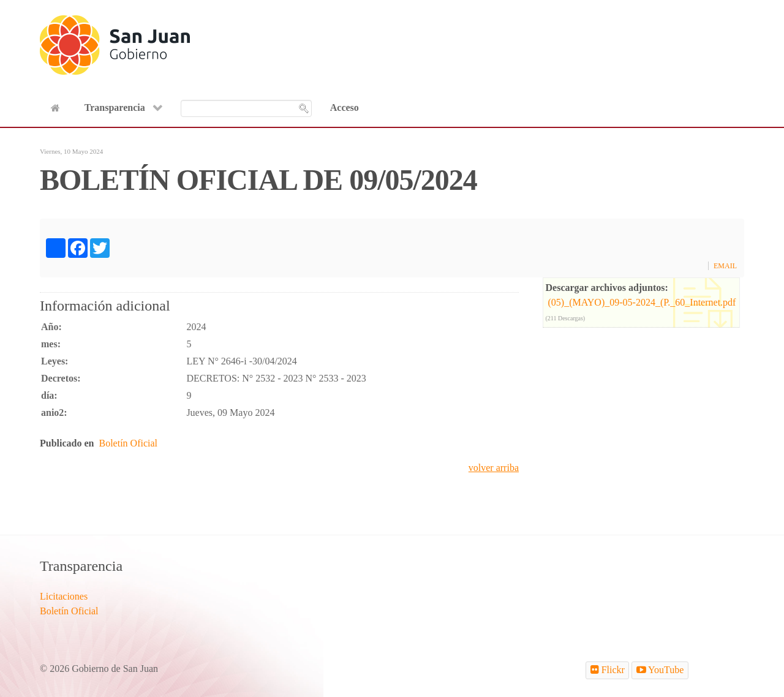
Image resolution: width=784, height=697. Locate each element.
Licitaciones (64, 596)
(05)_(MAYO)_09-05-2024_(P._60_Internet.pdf (642, 302)
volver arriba (494, 468)
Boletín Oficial (128, 443)
